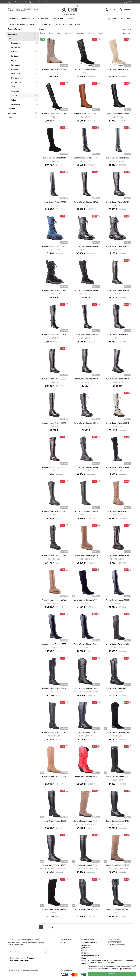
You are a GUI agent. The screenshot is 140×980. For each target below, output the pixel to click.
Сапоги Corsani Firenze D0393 (54, 335)
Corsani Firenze (15, 29)
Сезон (51, 33)
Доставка (113, 19)
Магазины (126, 19)
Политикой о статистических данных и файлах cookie (110, 969)
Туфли (24, 100)
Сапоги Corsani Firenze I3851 (117, 114)
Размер (91, 33)
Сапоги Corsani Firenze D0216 (117, 379)
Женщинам (28, 19)
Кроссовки (24, 65)
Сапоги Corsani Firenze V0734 (54, 733)
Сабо (24, 87)
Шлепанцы (24, 104)
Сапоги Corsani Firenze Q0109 (117, 556)
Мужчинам (44, 19)
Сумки (23, 109)
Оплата (84, 950)
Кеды (24, 61)
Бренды (59, 19)
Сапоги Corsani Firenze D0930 (86, 246)
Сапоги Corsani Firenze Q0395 (86, 467)
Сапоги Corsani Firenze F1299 (117, 158)
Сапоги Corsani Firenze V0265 (117, 733)
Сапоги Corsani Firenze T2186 (54, 865)
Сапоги (24, 96)
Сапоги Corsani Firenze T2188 (86, 821)
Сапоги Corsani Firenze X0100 (86, 600)
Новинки (14, 19)
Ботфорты (24, 56)
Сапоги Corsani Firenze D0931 (54, 246)
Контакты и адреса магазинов (89, 944)
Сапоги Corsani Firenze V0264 (54, 777)
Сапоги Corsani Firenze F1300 (86, 158)
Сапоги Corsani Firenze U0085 (117, 69)
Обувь (23, 39)
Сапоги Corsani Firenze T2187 (117, 821)
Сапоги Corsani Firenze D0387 (117, 335)
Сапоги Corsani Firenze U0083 (54, 114)
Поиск (110, 10)
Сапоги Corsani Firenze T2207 (117, 777)
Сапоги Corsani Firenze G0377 (54, 69)
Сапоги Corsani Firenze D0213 (117, 423)
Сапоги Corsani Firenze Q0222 (117, 512)
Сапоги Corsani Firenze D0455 (86, 290)
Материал (69, 33)
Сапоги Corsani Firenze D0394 (117, 290)
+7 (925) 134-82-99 (17, 2)
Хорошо (112, 974)
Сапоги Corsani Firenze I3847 (54, 158)
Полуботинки (24, 78)
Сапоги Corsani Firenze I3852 (86, 114)
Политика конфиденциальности (90, 954)
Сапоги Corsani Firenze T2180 (117, 865)
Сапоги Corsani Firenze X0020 (86, 644)
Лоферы (24, 69)
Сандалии (24, 91)
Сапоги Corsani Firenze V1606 (117, 644)
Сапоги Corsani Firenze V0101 (86, 777)
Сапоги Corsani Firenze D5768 (86, 202)
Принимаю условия (23, 959)
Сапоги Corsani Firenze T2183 (86, 865)
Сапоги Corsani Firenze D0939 (117, 202)
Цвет (59, 33)
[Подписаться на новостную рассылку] (46, 952)
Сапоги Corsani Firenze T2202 (54, 821)
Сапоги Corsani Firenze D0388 (86, 335)
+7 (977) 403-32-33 (38, 2)
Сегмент (101, 33)
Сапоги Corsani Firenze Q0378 (86, 512)
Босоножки (24, 43)
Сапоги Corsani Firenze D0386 (54, 467)
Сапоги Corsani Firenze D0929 (117, 246)
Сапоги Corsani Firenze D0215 (54, 423)
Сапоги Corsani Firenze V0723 (86, 733)
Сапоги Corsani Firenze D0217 (86, 379)
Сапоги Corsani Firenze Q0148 (54, 556)
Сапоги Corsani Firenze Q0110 (86, 556)
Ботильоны (24, 47)
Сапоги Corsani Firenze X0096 (117, 600)
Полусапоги (24, 82)
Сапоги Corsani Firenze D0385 (54, 379)
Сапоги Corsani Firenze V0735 (117, 688)
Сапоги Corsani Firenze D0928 (54, 290)
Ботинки (24, 52)
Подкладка (80, 33)
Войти (128, 2)
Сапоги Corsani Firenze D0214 (86, 423)
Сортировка (126, 33)
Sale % (71, 19)
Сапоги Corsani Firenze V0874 (86, 688)
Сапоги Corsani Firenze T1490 (86, 909)
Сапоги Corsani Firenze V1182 (54, 688)
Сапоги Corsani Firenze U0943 (86, 69)
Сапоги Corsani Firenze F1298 (54, 202)
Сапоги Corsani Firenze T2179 (54, 909)
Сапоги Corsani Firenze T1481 (117, 909)
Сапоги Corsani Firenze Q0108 (54, 600)
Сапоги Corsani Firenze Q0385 (54, 512)
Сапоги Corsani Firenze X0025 (54, 644)
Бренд (43, 33)
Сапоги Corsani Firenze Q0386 (117, 467)
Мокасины (24, 74)
